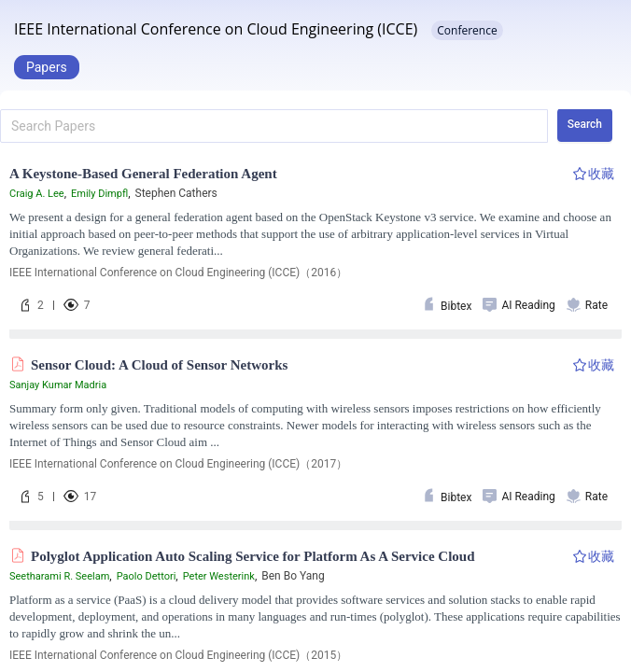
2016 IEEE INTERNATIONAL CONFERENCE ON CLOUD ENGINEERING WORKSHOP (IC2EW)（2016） (257, 273)
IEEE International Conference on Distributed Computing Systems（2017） (195, 464)
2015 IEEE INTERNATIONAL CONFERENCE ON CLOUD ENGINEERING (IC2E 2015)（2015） (234, 655)
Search (585, 124)
